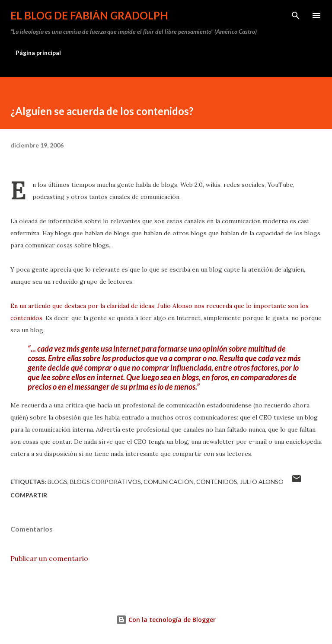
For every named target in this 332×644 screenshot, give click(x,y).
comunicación (169, 482)
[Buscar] (296, 16)
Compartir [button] (29, 495)
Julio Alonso (262, 482)
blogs (57, 482)
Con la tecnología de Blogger (166, 620)
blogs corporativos (105, 482)
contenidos (217, 482)
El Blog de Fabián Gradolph (89, 15)
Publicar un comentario (49, 558)
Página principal (38, 53)
